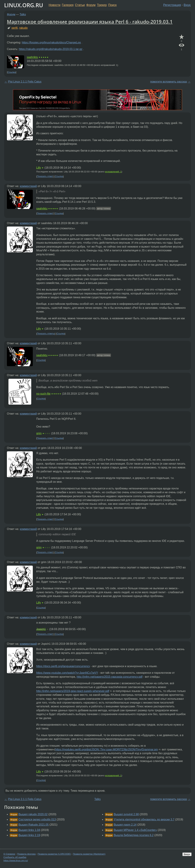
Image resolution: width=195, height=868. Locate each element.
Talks (23, 14)
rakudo (23, 28)
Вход (187, 5)
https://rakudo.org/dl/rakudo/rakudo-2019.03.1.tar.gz (51, 49)
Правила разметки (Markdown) (89, 854)
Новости (55, 5)
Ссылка (12, 72)
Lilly (39, 168)
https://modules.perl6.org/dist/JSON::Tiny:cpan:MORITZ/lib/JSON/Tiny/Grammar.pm (107, 749)
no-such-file (43, 394)
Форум (91, 5)
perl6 (15, 28)
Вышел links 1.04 (29, 830)
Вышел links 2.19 (29, 835)
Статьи (80, 5)
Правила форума (26, 854)
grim (39, 433)
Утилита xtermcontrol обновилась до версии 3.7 (144, 819)
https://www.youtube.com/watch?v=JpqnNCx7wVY (67, 673)
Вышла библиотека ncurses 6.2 (134, 835)
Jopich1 (41, 629)
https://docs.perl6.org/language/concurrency (63, 666)
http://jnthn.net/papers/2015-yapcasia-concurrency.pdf (109, 677)
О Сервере (9, 854)
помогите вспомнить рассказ (169, 82)
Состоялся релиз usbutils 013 (37, 819)
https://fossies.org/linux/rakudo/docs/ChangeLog (51, 42)
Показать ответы (46, 334)
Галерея (68, 5)
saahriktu (32, 57)
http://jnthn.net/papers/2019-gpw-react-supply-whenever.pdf (73, 691)
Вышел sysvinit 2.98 (126, 814)
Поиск (112, 5)
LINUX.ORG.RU (24, 5)
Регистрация (172, 5)
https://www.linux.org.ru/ (16, 861)
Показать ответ (45, 176)
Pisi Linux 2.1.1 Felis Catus (25, 82)
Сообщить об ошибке (15, 857)
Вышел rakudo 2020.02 (33, 814)
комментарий (28, 186)
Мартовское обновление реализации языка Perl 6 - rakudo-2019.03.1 (90, 22)
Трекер (102, 5)
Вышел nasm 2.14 (125, 825)
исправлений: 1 (113, 172)
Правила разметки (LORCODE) (54, 854)
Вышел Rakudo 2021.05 (34, 825)
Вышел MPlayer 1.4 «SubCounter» (135, 830)
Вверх (187, 854)
